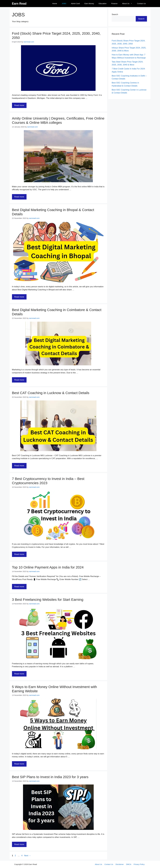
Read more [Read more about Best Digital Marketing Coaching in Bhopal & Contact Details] (19, 297)
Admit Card (75, 3)
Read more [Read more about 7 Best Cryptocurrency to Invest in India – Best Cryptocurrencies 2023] (19, 554)
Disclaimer (120, 864)
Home (55, 3)
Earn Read (19, 4)
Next (28, 856)
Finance (114, 3)
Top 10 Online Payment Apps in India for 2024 (48, 567)
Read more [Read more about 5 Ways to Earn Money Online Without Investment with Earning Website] (19, 764)
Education (103, 3)
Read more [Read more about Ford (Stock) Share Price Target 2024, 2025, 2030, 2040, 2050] (19, 105)
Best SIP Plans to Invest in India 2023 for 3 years (50, 777)
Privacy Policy (139, 864)
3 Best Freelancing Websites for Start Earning (48, 600)
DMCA (129, 864)
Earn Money (89, 3)
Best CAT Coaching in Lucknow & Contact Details (51, 393)
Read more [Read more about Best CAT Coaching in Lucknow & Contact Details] (19, 466)
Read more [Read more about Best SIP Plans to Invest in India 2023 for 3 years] (19, 844)
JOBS (64, 3)
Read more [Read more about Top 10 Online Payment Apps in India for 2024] (19, 587)
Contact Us (141, 3)
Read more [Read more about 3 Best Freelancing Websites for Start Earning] (19, 674)
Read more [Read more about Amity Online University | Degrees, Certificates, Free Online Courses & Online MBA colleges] (19, 197)
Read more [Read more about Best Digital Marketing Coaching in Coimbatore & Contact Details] (19, 380)
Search (115, 14)
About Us (128, 4)
